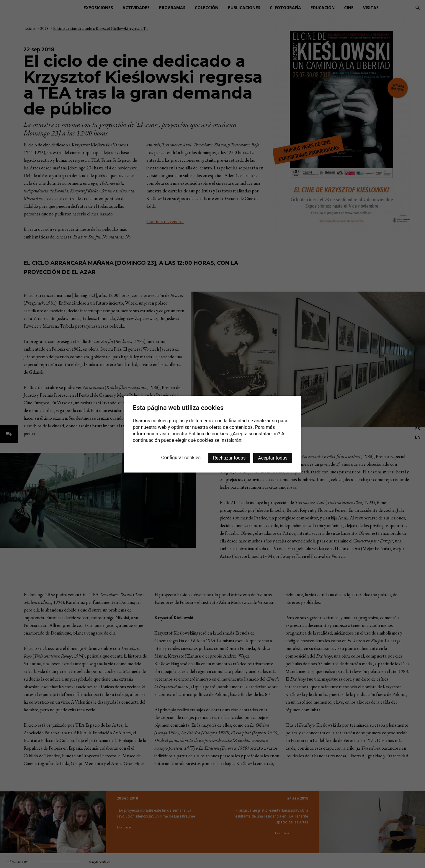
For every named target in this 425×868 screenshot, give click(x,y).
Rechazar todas (229, 458)
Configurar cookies (181, 458)
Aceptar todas (273, 458)
